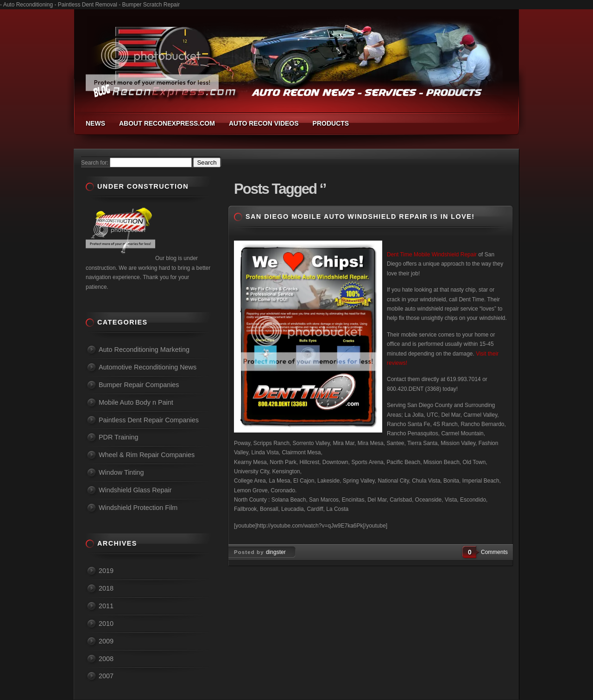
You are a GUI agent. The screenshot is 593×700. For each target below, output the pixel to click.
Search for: (95, 163)
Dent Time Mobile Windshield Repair (432, 255)
